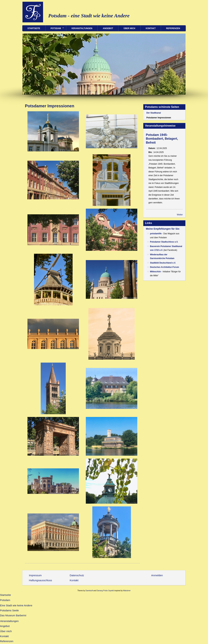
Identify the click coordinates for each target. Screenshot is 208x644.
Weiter (180, 215)
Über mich (129, 28)
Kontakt (151, 28)
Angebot (108, 28)
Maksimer (127, 591)
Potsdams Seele (9, 610)
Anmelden (157, 575)
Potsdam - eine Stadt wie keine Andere (89, 16)
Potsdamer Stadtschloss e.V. (164, 242)
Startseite (34, 28)
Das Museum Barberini (13, 615)
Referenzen (173, 28)
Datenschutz (77, 575)
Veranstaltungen (82, 28)
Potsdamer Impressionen (159, 118)
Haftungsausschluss (41, 580)
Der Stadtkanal (154, 113)
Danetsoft (89, 591)
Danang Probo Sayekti (105, 591)
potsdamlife (156, 234)
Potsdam (56, 28)
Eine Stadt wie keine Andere (16, 605)
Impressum (35, 575)
